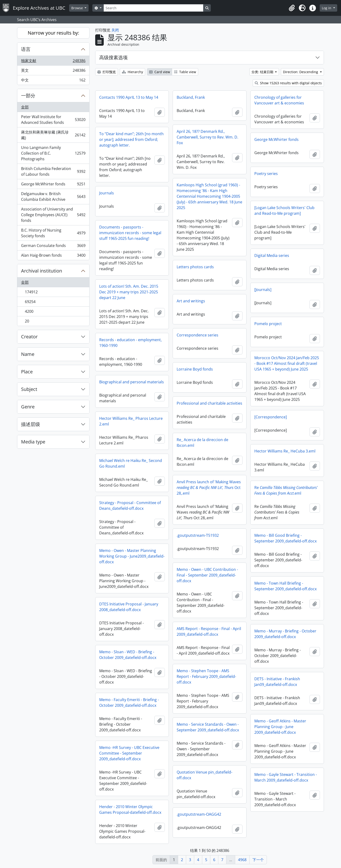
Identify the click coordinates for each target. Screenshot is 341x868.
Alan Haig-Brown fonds (53, 256)
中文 (53, 81)
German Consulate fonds (53, 247)
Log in (327, 8)
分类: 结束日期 (263, 72)
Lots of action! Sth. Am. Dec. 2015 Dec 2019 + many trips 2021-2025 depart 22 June (129, 292)
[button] (292, 8)
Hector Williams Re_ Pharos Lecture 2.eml (131, 421)
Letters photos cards (195, 267)
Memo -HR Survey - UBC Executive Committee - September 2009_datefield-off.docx (129, 753)
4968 (242, 860)
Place (27, 372)
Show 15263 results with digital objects (288, 83)
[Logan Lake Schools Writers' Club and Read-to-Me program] (284, 210)
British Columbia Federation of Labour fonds (53, 171)
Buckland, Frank (191, 97)
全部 (25, 107)
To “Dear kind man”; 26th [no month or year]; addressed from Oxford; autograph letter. (131, 139)
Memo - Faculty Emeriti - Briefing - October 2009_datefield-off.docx (129, 702)
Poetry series (266, 174)
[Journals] (263, 290)
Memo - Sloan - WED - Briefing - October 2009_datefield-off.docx (128, 655)
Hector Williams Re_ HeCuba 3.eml (285, 451)
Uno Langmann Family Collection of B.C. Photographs (53, 153)
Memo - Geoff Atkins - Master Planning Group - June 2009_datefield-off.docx (280, 727)
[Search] (153, 8)
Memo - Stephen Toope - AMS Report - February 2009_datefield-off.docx (206, 676)
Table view (185, 72)
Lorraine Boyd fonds (195, 369)
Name (28, 354)
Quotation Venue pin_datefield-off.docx (204, 775)
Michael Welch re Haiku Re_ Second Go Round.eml (131, 463)
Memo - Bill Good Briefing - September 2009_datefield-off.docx (285, 538)
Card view (160, 72)
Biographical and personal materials (132, 382)
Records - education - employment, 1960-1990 (130, 343)
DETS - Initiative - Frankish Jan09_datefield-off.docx (277, 682)
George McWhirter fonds (53, 185)
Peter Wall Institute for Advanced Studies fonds (53, 120)
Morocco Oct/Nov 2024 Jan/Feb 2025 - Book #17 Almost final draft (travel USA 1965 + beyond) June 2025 (287, 363)
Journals (107, 193)
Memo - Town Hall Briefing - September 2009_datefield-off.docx (285, 586)
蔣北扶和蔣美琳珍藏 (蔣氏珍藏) (53, 135)
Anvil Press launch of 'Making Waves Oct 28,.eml (209, 488)
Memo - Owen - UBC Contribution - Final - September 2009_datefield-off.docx (207, 575)
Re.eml (286, 490)
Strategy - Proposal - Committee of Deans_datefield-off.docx (130, 506)
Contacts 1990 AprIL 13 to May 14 (129, 97)
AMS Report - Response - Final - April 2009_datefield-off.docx (209, 631)
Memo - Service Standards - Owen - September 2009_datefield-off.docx (208, 727)
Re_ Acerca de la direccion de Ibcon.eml (202, 443)
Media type (33, 442)
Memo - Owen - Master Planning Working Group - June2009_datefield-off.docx (132, 556)
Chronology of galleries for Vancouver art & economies (279, 100)
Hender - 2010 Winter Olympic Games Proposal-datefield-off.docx (130, 810)
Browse (78, 8)
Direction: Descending (301, 72)
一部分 (28, 96)
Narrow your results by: (53, 33)
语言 (26, 49)
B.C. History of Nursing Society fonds (53, 233)
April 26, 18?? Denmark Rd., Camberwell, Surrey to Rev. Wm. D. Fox (207, 137)
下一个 (258, 860)
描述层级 (31, 424)
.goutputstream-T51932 (198, 535)
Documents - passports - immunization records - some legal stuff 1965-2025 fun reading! (130, 233)
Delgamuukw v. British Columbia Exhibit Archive (53, 197)
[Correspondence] (271, 417)
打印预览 (107, 72)
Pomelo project (268, 324)
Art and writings (191, 301)
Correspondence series (197, 335)
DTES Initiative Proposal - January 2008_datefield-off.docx (129, 607)
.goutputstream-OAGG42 (199, 814)
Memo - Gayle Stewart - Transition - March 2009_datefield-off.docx (286, 777)
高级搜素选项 (113, 57)
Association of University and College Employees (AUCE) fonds (53, 215)
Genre (28, 407)
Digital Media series (272, 255)
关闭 (115, 30)
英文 (53, 71)
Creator (29, 337)
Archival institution (42, 271)
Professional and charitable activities (209, 403)
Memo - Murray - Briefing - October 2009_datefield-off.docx (285, 634)
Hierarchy (132, 72)
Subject (29, 389)
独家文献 (53, 62)
